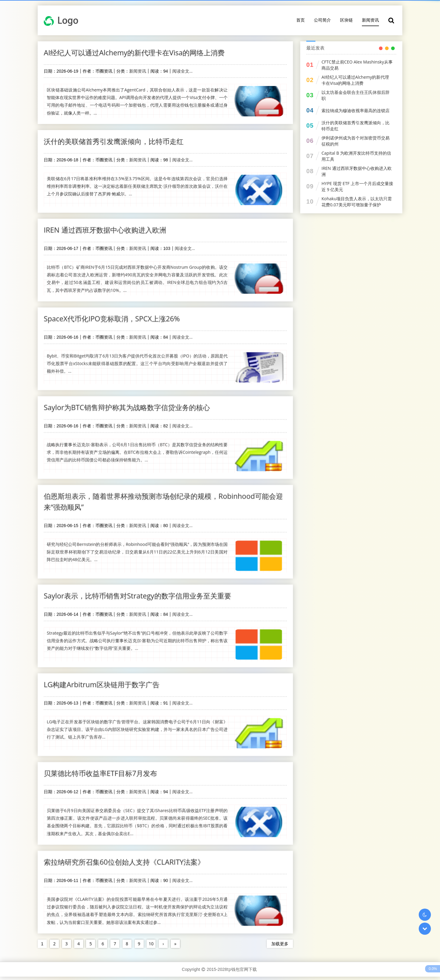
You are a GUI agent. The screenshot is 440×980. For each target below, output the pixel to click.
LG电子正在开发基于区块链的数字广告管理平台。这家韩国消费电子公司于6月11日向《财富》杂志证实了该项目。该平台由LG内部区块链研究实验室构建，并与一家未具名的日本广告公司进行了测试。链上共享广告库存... (137, 728)
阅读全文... (182, 71)
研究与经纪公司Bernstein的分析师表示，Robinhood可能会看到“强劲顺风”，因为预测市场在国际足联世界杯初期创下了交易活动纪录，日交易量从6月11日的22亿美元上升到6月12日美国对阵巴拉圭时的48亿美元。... (137, 550)
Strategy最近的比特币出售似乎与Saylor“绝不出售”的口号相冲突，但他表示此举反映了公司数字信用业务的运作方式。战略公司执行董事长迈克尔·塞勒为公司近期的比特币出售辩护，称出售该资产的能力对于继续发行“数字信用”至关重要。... (137, 639)
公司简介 (322, 20)
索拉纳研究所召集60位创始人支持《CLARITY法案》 (127, 861)
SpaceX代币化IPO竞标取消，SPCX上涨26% (114, 316)
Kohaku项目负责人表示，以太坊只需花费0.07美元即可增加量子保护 (357, 202)
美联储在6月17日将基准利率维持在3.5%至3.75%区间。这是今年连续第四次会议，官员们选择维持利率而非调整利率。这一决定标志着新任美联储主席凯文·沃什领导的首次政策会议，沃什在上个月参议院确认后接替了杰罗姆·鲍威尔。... (137, 187)
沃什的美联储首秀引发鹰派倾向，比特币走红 (117, 142)
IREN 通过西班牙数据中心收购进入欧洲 (107, 227)
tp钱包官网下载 (242, 973)
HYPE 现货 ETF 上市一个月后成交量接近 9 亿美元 (357, 186)
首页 (301, 20)
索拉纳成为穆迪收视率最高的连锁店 (356, 110)
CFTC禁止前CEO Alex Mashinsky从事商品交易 (357, 65)
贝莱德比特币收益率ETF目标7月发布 (103, 772)
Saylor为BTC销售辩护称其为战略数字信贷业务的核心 (130, 405)
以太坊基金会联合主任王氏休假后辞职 (356, 95)
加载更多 (280, 943)
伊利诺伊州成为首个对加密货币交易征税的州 (356, 141)
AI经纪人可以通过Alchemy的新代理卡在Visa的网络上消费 (138, 53)
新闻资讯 (370, 20)
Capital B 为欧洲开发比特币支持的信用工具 (356, 156)
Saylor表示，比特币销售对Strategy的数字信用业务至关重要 (141, 594)
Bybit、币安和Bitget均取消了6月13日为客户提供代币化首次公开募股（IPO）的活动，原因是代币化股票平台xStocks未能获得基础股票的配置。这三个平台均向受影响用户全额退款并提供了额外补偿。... (137, 361)
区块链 (346, 20)
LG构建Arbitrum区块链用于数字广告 (104, 683)
